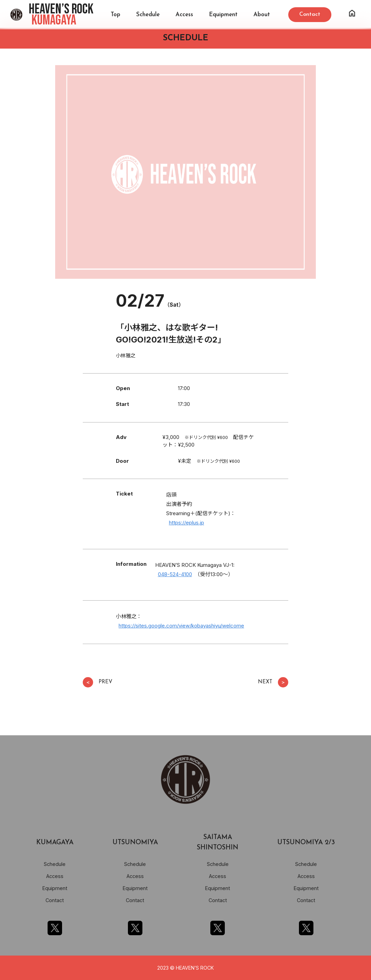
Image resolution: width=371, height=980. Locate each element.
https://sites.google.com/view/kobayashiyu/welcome (181, 626)
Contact (55, 900)
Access (184, 15)
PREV (98, 682)
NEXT (273, 682)
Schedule (148, 15)
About (262, 15)
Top (116, 15)
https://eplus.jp (187, 523)
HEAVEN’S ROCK (61, 15)
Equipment (223, 15)
